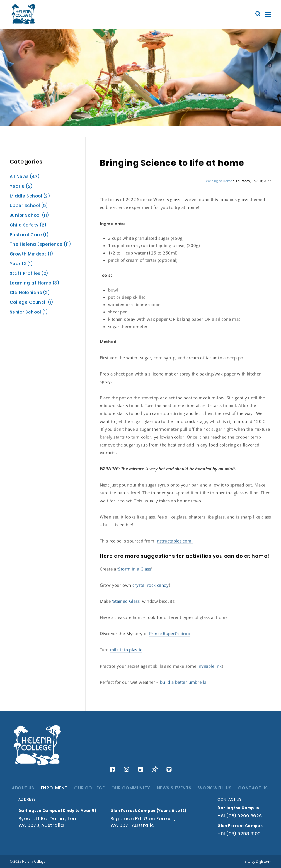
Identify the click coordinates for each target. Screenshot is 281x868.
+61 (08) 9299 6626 (240, 816)
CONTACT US (253, 789)
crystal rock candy (150, 585)
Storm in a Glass (135, 569)
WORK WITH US (215, 789)
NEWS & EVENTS (174, 789)
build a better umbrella (183, 683)
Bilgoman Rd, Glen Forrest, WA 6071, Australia (143, 822)
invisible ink (210, 666)
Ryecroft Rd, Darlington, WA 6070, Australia (48, 822)
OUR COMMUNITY (131, 789)
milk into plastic (126, 650)
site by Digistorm (258, 861)
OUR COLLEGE (89, 789)
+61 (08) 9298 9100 (239, 834)
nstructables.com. (175, 541)
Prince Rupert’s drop (170, 634)
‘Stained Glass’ (127, 602)
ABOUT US (23, 789)
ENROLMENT (54, 789)
